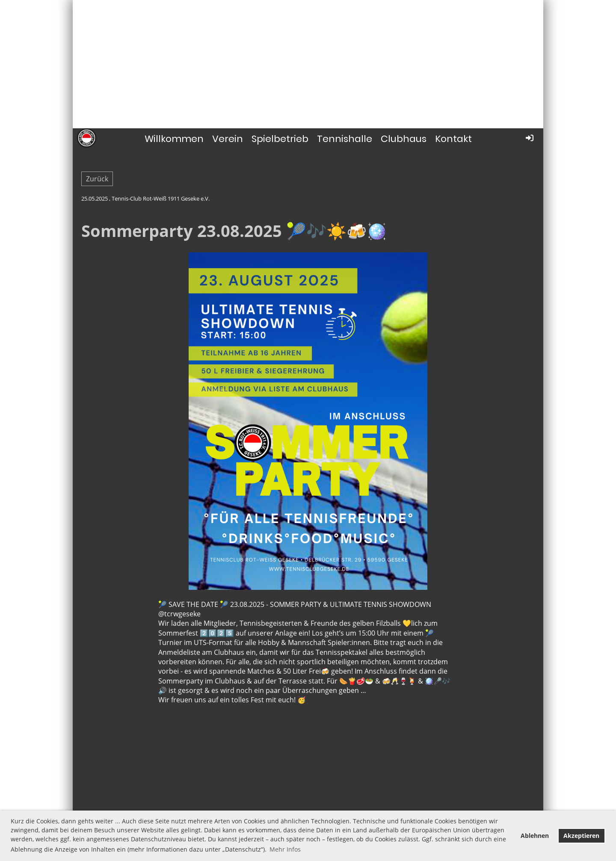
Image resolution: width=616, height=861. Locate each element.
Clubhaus (404, 139)
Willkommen (174, 139)
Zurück (97, 179)
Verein (228, 139)
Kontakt (453, 139)
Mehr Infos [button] (285, 849)
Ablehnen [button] (535, 836)
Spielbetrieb (280, 139)
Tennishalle (345, 139)
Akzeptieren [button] (581, 836)
